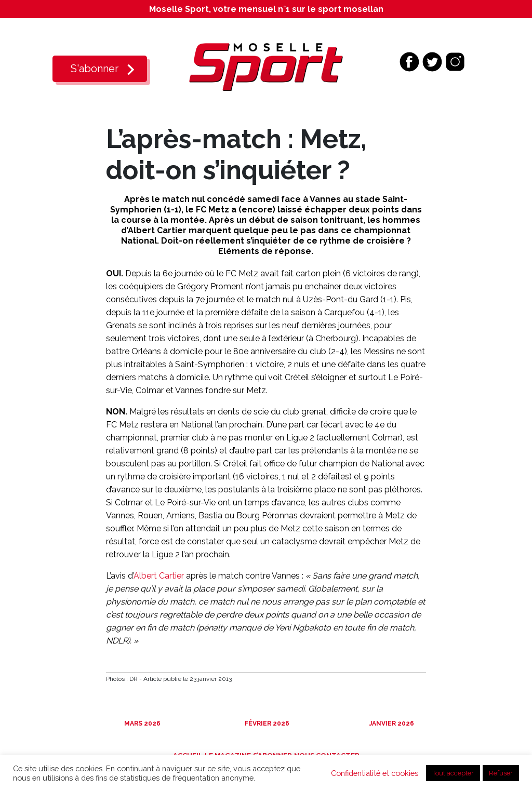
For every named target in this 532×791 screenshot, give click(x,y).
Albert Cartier (159, 576)
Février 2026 (266, 723)
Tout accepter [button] (453, 773)
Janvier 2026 (391, 723)
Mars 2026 (142, 723)
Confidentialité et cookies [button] (375, 773)
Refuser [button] (501, 773)
